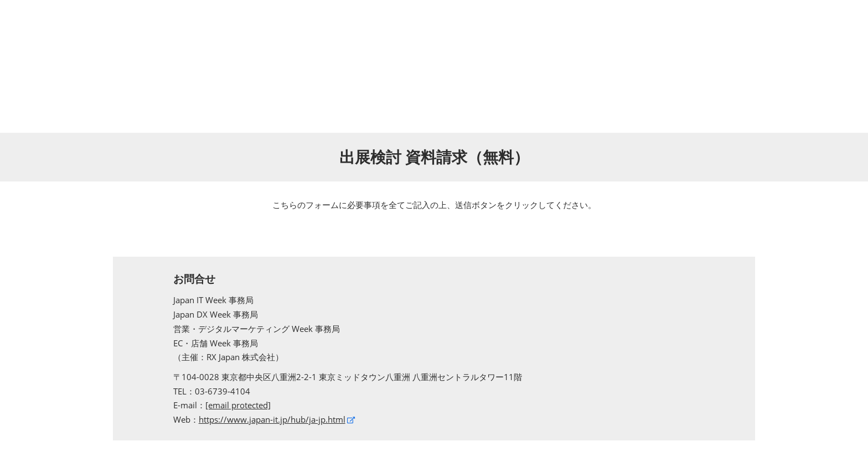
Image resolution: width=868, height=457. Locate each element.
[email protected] (238, 405)
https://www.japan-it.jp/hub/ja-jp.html (272, 419)
